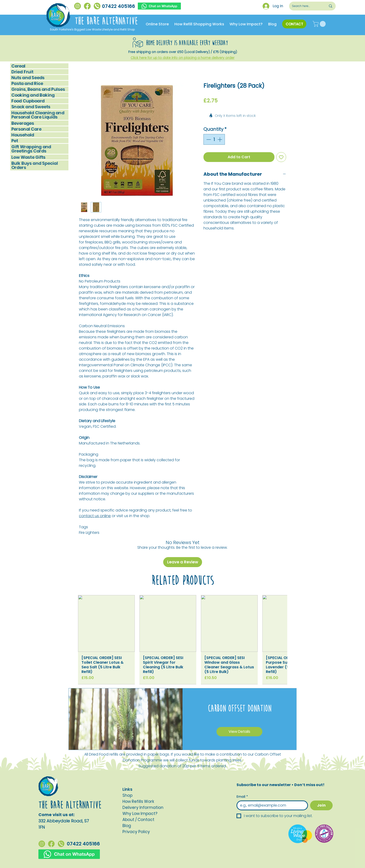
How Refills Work (138, 801)
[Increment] (220, 139)
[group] (182, 640)
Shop (127, 795)
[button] (320, 24)
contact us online (95, 516)
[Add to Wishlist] (281, 157)
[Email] (271, 805)
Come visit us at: (57, 815)
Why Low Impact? (140, 814)
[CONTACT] (294, 24)
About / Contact (138, 820)
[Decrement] (208, 139)
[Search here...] (306, 6)
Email (242, 797)
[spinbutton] (214, 139)
